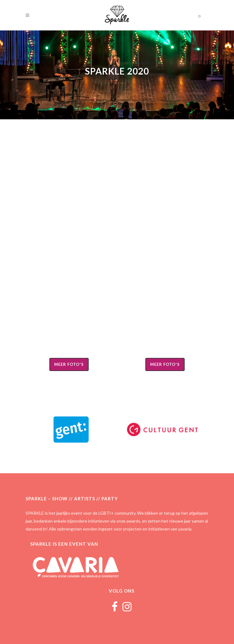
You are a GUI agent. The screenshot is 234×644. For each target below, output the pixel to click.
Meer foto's (69, 364)
